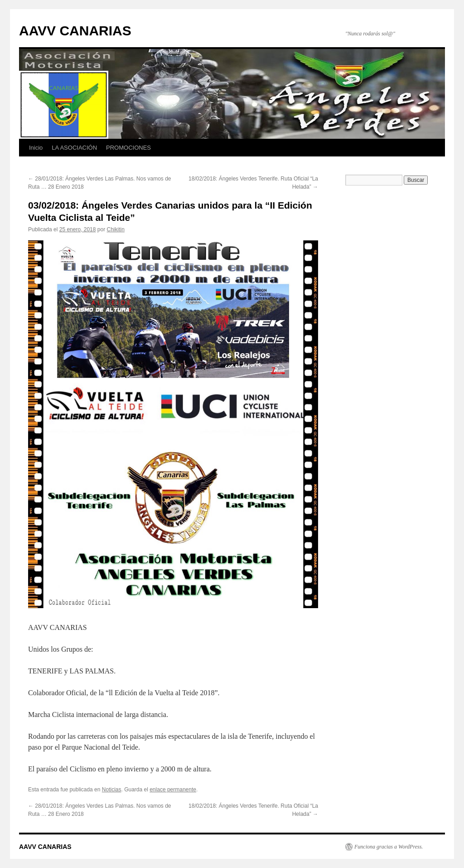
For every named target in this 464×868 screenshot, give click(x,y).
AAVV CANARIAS (75, 31)
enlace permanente (173, 790)
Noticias (112, 790)
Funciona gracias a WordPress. (389, 847)
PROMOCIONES (128, 148)
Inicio (36, 148)
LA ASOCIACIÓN (74, 148)
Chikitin (116, 229)
